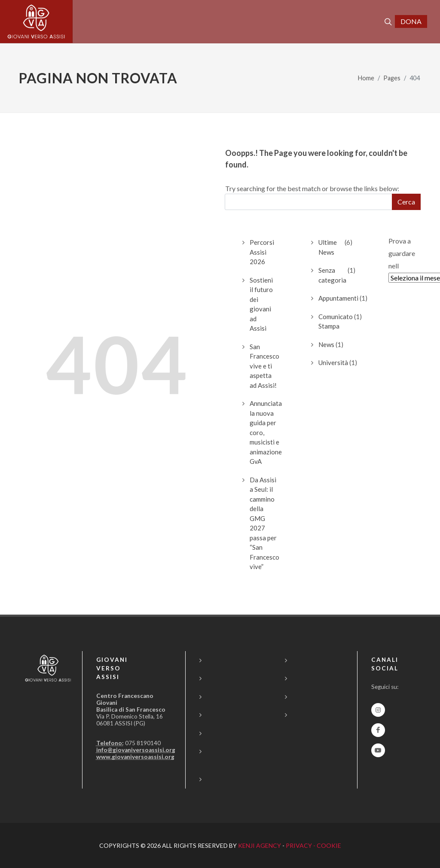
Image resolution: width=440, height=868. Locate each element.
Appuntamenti (338, 298)
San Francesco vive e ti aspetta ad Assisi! (264, 366)
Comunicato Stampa (336, 321)
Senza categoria (332, 275)
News (326, 344)
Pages (392, 78)
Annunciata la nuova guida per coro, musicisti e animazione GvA (266, 432)
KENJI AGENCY (260, 845)
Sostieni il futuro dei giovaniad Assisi (261, 304)
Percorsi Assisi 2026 (262, 252)
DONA (411, 21)
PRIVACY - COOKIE (313, 845)
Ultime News (328, 247)
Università (333, 362)
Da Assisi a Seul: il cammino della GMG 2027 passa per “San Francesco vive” (264, 523)
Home (366, 78)
